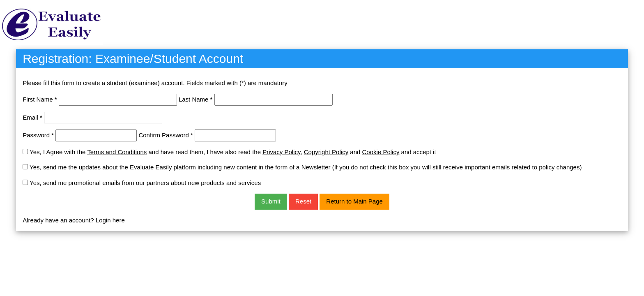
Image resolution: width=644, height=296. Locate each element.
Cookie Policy (381, 152)
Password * (38, 135)
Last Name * (196, 99)
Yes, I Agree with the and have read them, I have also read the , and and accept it (233, 152)
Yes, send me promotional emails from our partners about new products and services (145, 183)
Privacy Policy (281, 152)
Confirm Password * (166, 135)
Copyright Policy (326, 152)
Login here (110, 220)
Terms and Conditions (117, 152)
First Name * (40, 99)
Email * (32, 117)
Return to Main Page (354, 201)
